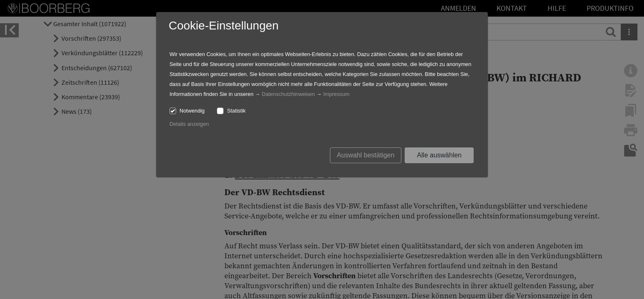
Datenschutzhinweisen (288, 94)
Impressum (336, 94)
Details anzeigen (189, 124)
